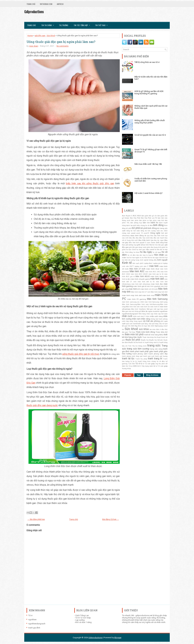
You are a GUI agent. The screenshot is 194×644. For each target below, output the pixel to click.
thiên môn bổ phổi (134, 335)
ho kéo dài (158, 250)
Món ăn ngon (147, 311)
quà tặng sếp (146, 324)
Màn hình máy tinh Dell (159, 292)
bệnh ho (154, 223)
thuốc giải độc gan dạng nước (42, 405)
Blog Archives (152, 375)
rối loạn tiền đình (148, 326)
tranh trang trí (155, 359)
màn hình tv (155, 307)
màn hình (154, 266)
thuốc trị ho (133, 342)
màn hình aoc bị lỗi (156, 274)
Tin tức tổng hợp (83, 24)
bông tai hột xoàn (133, 231)
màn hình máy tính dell (132, 295)
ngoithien (164, 311)
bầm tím (146, 223)
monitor (156, 311)
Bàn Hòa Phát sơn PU (149, 218)
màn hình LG (134, 289)
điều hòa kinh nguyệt (137, 243)
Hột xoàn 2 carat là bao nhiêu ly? (148, 193)
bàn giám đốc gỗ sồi (149, 216)
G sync (148, 243)
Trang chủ (31, 4)
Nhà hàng (142, 314)
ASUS (139, 216)
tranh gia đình (34, 628)
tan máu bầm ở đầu (157, 329)
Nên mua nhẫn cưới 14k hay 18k (148, 164)
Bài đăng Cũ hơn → (111, 519)
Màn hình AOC (137, 271)
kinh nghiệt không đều (148, 260)
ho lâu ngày (146, 252)
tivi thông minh (141, 346)
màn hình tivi (145, 307)
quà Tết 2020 (129, 326)
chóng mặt (126, 233)
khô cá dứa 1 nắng (83, 622)
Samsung (159, 326)
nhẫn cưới (127, 316)
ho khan (136, 252)
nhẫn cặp (150, 314)
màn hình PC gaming (137, 299)
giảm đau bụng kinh (154, 247)
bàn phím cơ (144, 220)
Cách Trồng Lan (82, 615)
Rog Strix (138, 326)
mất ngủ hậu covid (161, 309)
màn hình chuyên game (140, 279)
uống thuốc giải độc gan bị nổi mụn (81, 354)
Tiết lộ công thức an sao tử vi (147, 62)
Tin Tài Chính (48, 24)
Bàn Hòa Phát (135, 218)
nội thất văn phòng (151, 321)
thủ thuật (157, 337)
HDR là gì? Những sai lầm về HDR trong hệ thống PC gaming (149, 92)
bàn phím (135, 220)
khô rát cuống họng (132, 260)
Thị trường (64, 25)
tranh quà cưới (149, 356)
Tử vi (138, 364)
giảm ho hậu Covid (129, 250)
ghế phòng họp (131, 245)
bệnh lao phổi (131, 225)
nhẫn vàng (145, 319)
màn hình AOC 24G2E (139, 274)
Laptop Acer (148, 263)
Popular (128, 375)
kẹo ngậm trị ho (138, 258)
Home (30, 36)
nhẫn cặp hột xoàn (161, 314)
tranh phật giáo (146, 351)
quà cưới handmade (133, 324)
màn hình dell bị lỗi (146, 282)
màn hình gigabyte (153, 286)
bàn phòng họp (136, 223)
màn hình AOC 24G (153, 272)
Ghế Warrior (150, 245)
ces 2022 (164, 231)
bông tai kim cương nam (150, 231)
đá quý (147, 236)
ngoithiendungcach (130, 314)
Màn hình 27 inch (137, 269)
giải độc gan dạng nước (138, 247)
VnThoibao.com (46, 4)
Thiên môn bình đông (145, 332)
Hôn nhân (159, 255)
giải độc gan (40, 36)
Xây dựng (145, 366)
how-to (151, 255)
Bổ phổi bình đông (149, 228)
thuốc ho (145, 340)
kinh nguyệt (162, 260)
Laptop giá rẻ (158, 263)
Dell (163, 233)
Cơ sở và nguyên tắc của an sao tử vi (150, 135)
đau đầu (132, 238)
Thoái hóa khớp (148, 337)
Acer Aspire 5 (127, 216)
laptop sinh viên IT (142, 266)
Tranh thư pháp (141, 359)
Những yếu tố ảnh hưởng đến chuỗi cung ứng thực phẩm (150, 122)
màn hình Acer (153, 269)
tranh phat (134, 351)
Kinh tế (127, 263)
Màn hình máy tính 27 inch (141, 292)
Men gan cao (127, 311)
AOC (135, 216)
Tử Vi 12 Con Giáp (83, 618)
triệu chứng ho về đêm (156, 361)
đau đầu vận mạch (157, 238)
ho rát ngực (157, 252)
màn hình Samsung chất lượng (156, 302)
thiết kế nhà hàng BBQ (154, 335)
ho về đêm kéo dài (135, 255)
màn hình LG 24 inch (149, 289)
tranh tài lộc (128, 359)
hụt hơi (129, 258)
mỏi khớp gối (136, 311)
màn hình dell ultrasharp (141, 284)
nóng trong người (136, 321)
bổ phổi (136, 228)
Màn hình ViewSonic (139, 309)
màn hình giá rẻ (140, 286)
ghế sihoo (141, 245)
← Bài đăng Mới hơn (36, 519)
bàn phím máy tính (157, 220)
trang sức (154, 345)
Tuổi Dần (131, 364)
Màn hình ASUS (143, 276)
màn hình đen (157, 284)
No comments (63, 46)
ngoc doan (34, 46)
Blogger (118, 638)
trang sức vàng (156, 349)
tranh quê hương (161, 356)
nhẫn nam (136, 319)
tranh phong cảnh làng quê (132, 356)
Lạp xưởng (80, 620)
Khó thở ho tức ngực (151, 258)
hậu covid (150, 249)
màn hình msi (148, 295)
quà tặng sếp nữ (158, 324)
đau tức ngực (159, 240)
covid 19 (139, 233)
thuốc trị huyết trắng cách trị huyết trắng (153, 342)
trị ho (133, 361)
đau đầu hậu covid (143, 238)
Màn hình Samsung (157, 299)
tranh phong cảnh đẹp (158, 354)
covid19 (146, 233)
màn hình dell (157, 279)
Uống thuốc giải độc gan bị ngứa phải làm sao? (61, 42)
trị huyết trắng (141, 361)
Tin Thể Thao (102, 24)
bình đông (158, 225)
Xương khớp (126, 369)
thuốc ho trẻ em (156, 340)
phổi (162, 321)
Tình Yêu (131, 346)
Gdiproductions (34, 12)
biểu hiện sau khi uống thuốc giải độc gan (90, 183)
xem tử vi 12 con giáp (158, 366)
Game (153, 243)
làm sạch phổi (138, 263)
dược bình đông (137, 236)
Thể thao (132, 332)
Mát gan (150, 309)
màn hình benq (157, 276)
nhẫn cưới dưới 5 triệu (141, 316)
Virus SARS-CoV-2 (135, 366)
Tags (139, 375)
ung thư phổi (160, 364)
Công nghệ (155, 233)
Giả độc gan (160, 245)
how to (145, 255)
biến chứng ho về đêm (145, 225)
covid (133, 233)
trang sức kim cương (138, 349)
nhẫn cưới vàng (156, 316)
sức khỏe (144, 329)
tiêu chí (125, 346)
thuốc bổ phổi (133, 340)
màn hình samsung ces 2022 (133, 302)
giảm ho (165, 247)
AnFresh (60, 4)
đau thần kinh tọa (146, 240)
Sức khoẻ (51, 36)
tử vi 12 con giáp (148, 364)
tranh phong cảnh (140, 354)
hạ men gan (141, 250)
